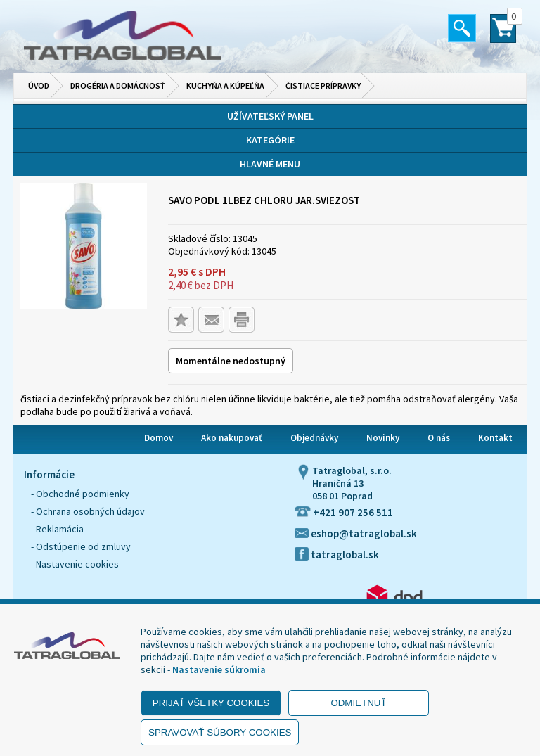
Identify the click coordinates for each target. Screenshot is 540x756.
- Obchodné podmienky (80, 494)
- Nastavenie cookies (75, 564)
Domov (159, 438)
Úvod (39, 85)
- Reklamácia (57, 529)
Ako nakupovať (232, 438)
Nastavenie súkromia (219, 669)
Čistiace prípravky (323, 85)
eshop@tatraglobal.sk (356, 533)
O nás (439, 438)
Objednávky (314, 438)
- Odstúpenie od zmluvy (81, 546)
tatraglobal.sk (337, 555)
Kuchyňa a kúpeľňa (225, 85)
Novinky (383, 438)
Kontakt (495, 438)
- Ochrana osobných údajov (88, 511)
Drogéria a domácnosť (118, 85)
